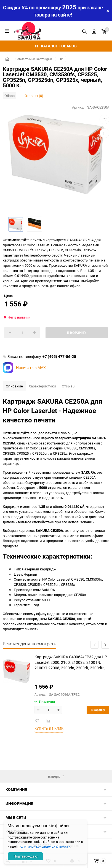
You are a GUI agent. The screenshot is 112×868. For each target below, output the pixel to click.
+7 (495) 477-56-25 (59, 357)
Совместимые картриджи (34, 59)
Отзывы (69, 386)
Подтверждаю (26, 856)
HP (61, 59)
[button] (105, 645)
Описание (14, 386)
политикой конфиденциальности (44, 846)
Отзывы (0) (34, 96)
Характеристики (42, 386)
